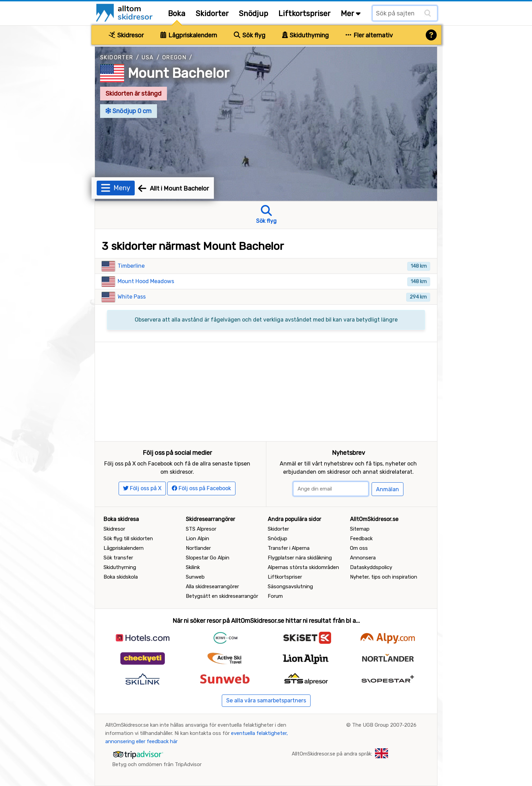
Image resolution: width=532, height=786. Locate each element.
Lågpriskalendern (189, 35)
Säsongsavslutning (290, 587)
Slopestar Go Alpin (208, 558)
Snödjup (253, 14)
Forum (275, 596)
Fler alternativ (369, 35)
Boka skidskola (121, 577)
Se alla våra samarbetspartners (266, 700)
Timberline (131, 266)
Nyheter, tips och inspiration (384, 577)
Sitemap (360, 529)
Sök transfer (118, 558)
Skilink (193, 567)
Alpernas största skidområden (303, 567)
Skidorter (212, 14)
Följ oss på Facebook (201, 488)
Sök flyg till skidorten (128, 539)
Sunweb (195, 577)
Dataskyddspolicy (371, 567)
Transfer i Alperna (289, 548)
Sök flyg (250, 35)
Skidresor (126, 35)
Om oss (359, 548)
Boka (177, 14)
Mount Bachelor (179, 73)
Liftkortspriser (304, 14)
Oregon (174, 57)
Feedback (361, 539)
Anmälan (388, 489)
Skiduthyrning (306, 35)
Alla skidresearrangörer (212, 587)
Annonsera (363, 558)
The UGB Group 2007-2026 (384, 725)
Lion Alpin (197, 539)
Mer (351, 14)
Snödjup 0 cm (129, 111)
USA (148, 57)
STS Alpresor (201, 529)
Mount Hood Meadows (146, 281)
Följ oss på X (142, 488)
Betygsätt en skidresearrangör (222, 596)
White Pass (132, 297)
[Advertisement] (266, 390)
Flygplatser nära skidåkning (300, 558)
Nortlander (198, 548)
